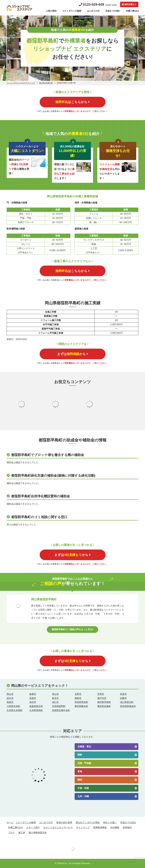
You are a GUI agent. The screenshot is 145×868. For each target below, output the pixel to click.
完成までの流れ (113, 11)
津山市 (55, 694)
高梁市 (33, 698)
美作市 (33, 702)
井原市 (123, 694)
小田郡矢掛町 (13, 706)
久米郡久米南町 (15, 710)
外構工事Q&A (132, 11)
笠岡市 (101, 694)
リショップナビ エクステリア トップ (21, 83)
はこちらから (72, 102)
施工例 (22, 833)
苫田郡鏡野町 (59, 706)
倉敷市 (33, 694)
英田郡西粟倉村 (128, 706)
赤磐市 (123, 698)
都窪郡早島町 (104, 702)
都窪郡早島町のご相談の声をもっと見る (72, 629)
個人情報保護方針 (38, 833)
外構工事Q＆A (15, 827)
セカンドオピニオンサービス (58, 827)
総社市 (10, 698)
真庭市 (10, 702)
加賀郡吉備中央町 (61, 710)
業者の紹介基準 (64, 823)
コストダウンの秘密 (72, 11)
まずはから (73, 354)
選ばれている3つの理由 (88, 823)
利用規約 (127, 827)
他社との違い (110, 823)
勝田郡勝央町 (81, 706)
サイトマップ (83, 827)
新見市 (55, 698)
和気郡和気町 (81, 702)
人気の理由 (51, 11)
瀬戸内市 (102, 698)
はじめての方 (93, 11)
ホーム (10, 823)
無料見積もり (129, 4)
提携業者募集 (100, 827)
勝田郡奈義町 (104, 706)
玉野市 (78, 694)
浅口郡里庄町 (127, 702)
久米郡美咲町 (36, 710)
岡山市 (10, 694)
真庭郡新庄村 (36, 706)
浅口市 (55, 702)
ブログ (11, 833)
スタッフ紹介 (33, 827)
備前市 (78, 698)
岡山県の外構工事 (46, 83)
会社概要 (115, 827)
